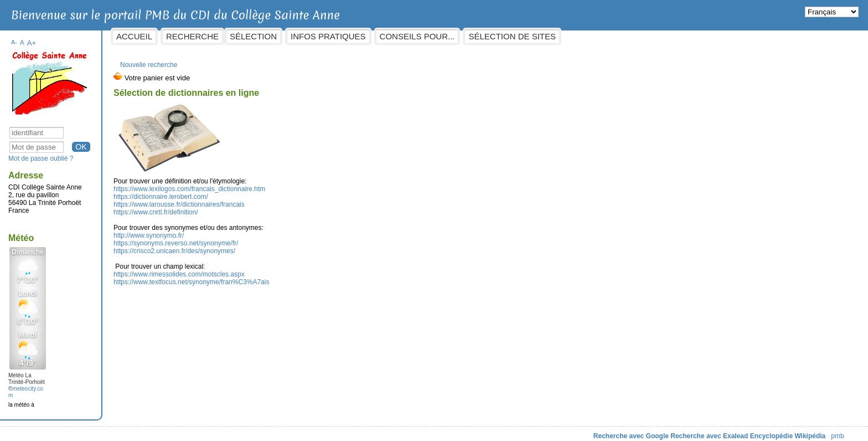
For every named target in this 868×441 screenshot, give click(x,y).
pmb (748, 430)
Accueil (224, 36)
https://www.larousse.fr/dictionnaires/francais (269, 199)
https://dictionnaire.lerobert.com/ (250, 191)
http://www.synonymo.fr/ (238, 230)
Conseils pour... (507, 36)
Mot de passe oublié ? (130, 153)
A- (104, 37)
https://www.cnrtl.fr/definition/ (246, 207)
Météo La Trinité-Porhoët (116, 373)
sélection (343, 36)
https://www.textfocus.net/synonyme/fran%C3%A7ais (281, 276)
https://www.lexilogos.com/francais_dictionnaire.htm (279, 183)
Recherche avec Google (541, 430)
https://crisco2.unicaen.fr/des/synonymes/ (264, 245)
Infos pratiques (418, 36)
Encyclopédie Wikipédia (698, 430)
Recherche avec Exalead (620, 430)
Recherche (282, 36)
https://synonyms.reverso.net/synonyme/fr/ (265, 238)
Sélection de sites (602, 36)
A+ (121, 37)
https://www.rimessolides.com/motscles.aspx (269, 269)
